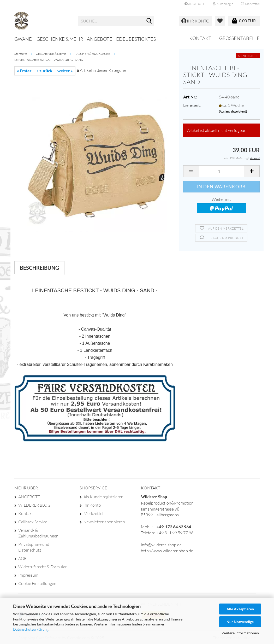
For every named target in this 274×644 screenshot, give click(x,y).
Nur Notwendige (240, 622)
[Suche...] (149, 21)
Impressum (28, 575)
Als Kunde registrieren (103, 497)
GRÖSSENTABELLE (239, 38)
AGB (22, 558)
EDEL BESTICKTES (136, 39)
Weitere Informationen (240, 633)
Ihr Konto (92, 505)
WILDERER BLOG (34, 505)
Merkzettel (250, 4)
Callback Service (33, 522)
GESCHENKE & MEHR (60, 39)
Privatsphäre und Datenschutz (34, 547)
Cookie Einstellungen (37, 583)
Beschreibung (39, 268)
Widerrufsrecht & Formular (43, 567)
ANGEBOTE (195, 4)
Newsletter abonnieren (104, 522)
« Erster (24, 71)
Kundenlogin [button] (223, 4)
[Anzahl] (221, 171)
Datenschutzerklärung (31, 629)
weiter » (65, 71)
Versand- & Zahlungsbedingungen (38, 533)
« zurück (44, 71)
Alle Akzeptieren (240, 609)
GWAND (23, 39)
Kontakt (200, 38)
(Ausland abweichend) (233, 111)
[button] (191, 171)
